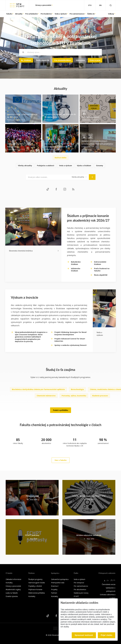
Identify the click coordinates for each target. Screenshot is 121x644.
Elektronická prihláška (37, 593)
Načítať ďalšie (61, 158)
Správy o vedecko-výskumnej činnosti (70, 345)
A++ (113, 580)
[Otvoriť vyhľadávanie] (111, 5)
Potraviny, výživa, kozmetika (74, 396)
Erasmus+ (55, 586)
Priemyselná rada (58, 583)
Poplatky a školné (35, 586)
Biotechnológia (77, 389)
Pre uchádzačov (31, 14)
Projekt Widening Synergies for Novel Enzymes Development (70, 333)
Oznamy (100, 166)
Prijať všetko (107, 635)
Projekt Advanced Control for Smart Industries (70, 340)
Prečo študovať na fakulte (102, 270)
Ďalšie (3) (91, 14)
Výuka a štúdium (84, 166)
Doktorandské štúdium (100, 263)
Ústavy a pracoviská (43, 5)
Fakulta (9, 14)
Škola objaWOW (43, 60)
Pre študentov (46, 14)
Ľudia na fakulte (12, 593)
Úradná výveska (12, 596)
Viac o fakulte (61, 460)
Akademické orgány (13, 589)
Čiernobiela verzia (109, 584)
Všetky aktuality (25, 166)
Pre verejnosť (79, 583)
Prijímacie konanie (35, 589)
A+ (108, 580)
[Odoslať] (92, 177)
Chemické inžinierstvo (46, 396)
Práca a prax (95, 60)
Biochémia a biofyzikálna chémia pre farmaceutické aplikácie (38, 389)
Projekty (54, 589)
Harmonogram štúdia (37, 583)
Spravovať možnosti (84, 635)
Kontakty (9, 583)
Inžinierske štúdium (76, 270)
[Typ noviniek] (79, 177)
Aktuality (19, 14)
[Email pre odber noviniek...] (47, 177)
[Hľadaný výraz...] (60, 52)
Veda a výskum (61, 14)
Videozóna (80, 60)
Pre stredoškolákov (63, 60)
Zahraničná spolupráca (60, 579)
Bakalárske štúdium (76, 263)
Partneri (54, 593)
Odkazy (111, 14)
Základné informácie (13, 579)
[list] (60, 166)
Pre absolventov (80, 589)
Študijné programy (35, 579)
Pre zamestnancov (77, 14)
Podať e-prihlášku (61, 410)
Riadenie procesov (100, 396)
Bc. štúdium (26, 60)
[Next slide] (58, 251)
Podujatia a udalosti (46, 166)
